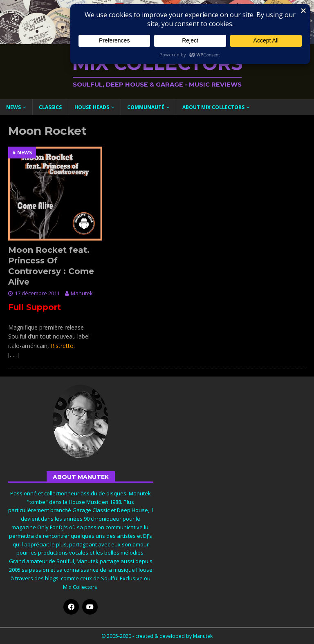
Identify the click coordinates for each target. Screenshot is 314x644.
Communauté (146, 107)
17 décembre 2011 (37, 293)
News (13, 107)
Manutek (82, 293)
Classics (50, 107)
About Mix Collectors (213, 107)
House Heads (92, 107)
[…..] (13, 355)
